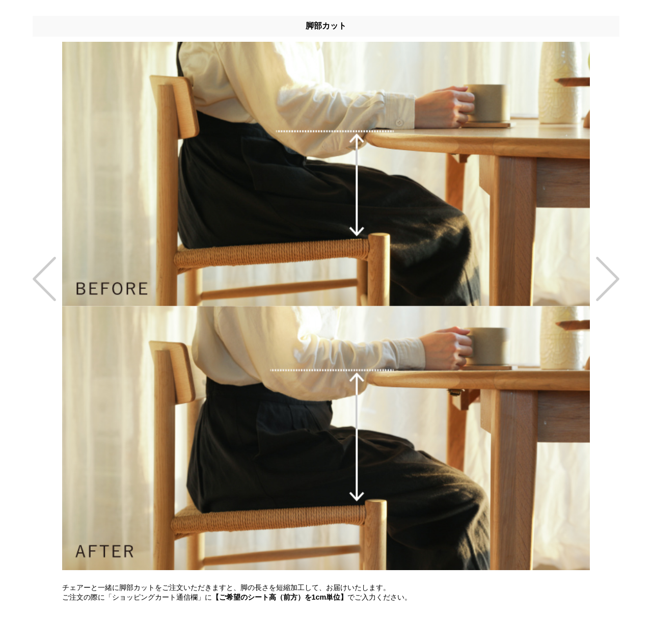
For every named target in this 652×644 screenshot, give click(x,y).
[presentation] (47, 279)
